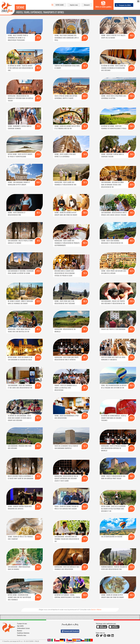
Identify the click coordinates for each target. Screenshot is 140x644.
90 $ (132, 595)
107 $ (38, 418)
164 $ (85, 506)
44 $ (132, 213)
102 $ (85, 243)
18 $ (38, 241)
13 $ (38, 38)
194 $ (85, 595)
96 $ (38, 68)
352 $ (132, 385)
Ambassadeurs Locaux (23, 628)
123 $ (38, 301)
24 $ (85, 154)
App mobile (20, 626)
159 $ (38, 182)
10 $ (85, 446)
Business (20, 631)
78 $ (38, 126)
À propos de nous (22, 623)
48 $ (132, 476)
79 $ (132, 154)
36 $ (85, 329)
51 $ (85, 182)
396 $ (85, 96)
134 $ (132, 126)
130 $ (85, 213)
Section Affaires (96, 610)
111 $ (85, 478)
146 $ (38, 597)
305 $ (132, 537)
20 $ (85, 38)
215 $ (132, 68)
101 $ (85, 416)
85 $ (132, 241)
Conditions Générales (23, 633)
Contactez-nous (22, 635)
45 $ (132, 35)
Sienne (20, 7)
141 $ (85, 539)
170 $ (132, 96)
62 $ (132, 184)
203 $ (38, 537)
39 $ (85, 567)
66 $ (38, 98)
